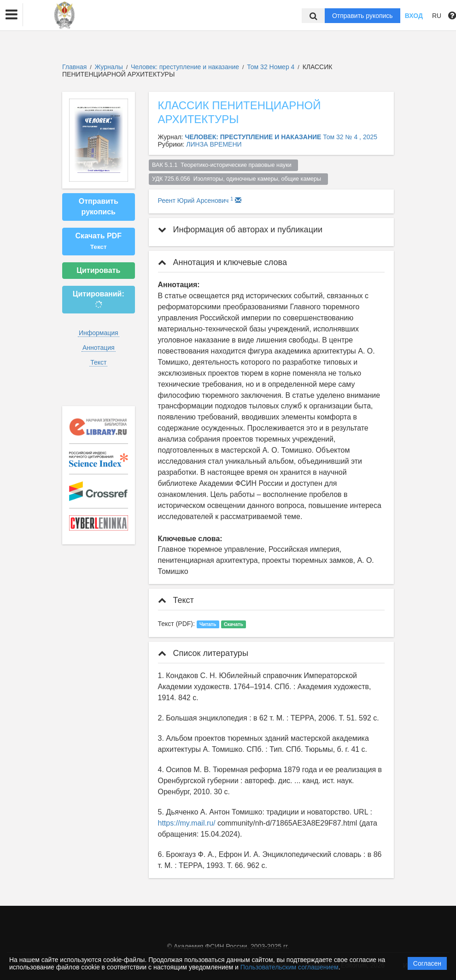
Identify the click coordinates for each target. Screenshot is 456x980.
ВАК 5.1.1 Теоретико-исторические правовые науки (223, 165)
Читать (208, 624)
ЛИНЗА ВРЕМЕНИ (214, 144)
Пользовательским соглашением (289, 967)
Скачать (234, 624)
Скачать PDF (99, 241)
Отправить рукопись (362, 16)
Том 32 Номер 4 (272, 67)
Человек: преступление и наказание (186, 67)
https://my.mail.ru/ (187, 823)
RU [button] (437, 16)
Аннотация (99, 348)
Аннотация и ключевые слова (222, 262)
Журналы (109, 67)
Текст (98, 362)
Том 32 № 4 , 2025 (350, 137)
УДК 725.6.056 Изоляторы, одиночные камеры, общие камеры (238, 179)
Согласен (427, 963)
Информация (99, 333)
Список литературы (203, 653)
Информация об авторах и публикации (240, 230)
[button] (12, 15)
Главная (74, 67)
